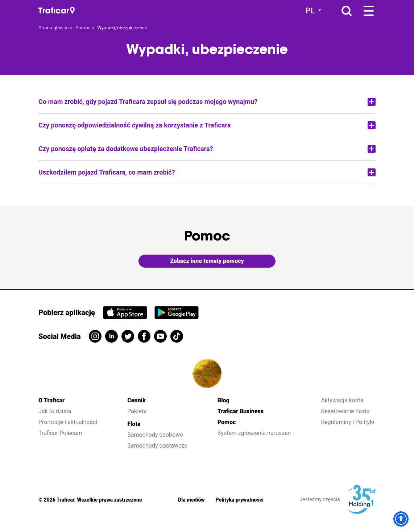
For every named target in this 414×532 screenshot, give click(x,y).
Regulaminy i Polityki (348, 422)
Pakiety (137, 411)
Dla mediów (191, 500)
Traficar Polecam (60, 433)
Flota (134, 424)
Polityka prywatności (240, 500)
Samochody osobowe (155, 435)
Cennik (136, 400)
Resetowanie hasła (345, 411)
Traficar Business (241, 411)
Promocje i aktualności (68, 422)
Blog (223, 400)
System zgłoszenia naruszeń (254, 433)
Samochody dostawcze (157, 446)
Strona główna (53, 28)
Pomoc (83, 28)
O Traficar (51, 400)
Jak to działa (55, 411)
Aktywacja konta (342, 400)
